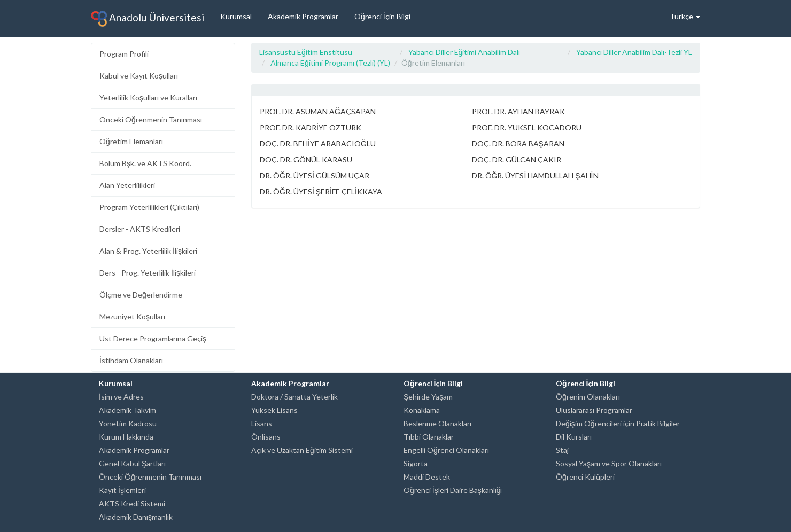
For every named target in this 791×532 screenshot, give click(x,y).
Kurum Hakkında (126, 437)
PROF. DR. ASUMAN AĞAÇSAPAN (318, 111)
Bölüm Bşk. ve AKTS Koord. (145, 163)
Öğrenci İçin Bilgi (382, 16)
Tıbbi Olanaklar (429, 437)
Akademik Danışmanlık (136, 517)
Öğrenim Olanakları (588, 397)
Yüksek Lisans (274, 410)
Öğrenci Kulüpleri (585, 477)
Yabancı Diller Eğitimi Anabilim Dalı (464, 52)
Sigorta (416, 463)
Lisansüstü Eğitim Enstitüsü (306, 52)
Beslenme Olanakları (437, 423)
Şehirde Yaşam (428, 397)
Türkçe (685, 16)
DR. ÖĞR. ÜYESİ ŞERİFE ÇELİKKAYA (321, 191)
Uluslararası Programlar (594, 410)
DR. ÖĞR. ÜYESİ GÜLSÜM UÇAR (315, 175)
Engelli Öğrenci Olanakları (446, 450)
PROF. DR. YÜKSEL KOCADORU (527, 127)
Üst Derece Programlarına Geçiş (153, 338)
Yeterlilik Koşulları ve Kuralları (148, 97)
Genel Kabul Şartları (132, 463)
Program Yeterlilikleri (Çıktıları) (149, 207)
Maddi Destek (427, 477)
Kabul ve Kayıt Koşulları (139, 76)
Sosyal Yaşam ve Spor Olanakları (609, 463)
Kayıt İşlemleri (122, 490)
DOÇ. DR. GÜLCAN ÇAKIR (517, 159)
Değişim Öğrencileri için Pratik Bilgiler (618, 423)
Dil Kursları (574, 437)
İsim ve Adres (121, 397)
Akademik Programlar (303, 16)
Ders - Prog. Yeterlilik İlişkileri (148, 273)
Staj (562, 450)
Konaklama (422, 410)
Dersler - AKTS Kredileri (140, 229)
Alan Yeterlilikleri (127, 185)
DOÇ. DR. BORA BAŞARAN (518, 143)
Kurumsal (236, 16)
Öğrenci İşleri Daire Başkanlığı (453, 490)
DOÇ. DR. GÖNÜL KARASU (306, 159)
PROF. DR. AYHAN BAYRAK (518, 111)
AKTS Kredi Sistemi (132, 503)
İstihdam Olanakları (131, 360)
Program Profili (124, 54)
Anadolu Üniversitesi (148, 19)
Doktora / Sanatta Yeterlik (294, 397)
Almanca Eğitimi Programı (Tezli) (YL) (330, 63)
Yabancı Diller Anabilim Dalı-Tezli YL (634, 52)
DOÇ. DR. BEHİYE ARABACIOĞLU (318, 143)
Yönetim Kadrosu (128, 423)
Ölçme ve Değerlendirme (141, 295)
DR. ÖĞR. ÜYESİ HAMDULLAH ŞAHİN (535, 175)
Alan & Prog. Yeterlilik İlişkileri (148, 251)
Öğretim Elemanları (131, 141)
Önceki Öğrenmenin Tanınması (151, 119)
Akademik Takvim (127, 410)
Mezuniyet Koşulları (132, 316)
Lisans (262, 423)
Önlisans (266, 437)
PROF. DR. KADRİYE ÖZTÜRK (311, 127)
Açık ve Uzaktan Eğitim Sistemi (302, 450)
